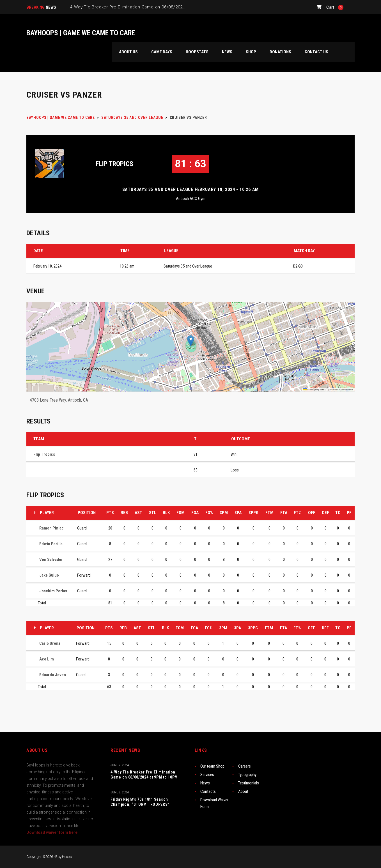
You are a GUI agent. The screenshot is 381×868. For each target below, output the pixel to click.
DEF (326, 513)
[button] (191, 341)
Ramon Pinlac (51, 528)
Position (87, 513)
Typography (247, 775)
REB (124, 513)
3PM (224, 513)
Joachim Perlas (53, 591)
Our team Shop (212, 766)
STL (153, 513)
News (205, 783)
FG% (209, 513)
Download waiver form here (52, 832)
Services (207, 775)
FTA (284, 513)
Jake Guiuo (49, 575)
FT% (298, 513)
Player (47, 513)
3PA (238, 513)
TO (338, 513)
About (243, 791)
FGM (181, 513)
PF (349, 513)
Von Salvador (51, 560)
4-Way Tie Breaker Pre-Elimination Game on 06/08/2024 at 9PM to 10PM (144, 775)
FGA (195, 513)
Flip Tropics (114, 164)
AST (138, 513)
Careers (245, 766)
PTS (110, 513)
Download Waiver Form (214, 803)
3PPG (253, 513)
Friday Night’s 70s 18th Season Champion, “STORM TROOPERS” (140, 802)
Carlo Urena (50, 643)
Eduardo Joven (53, 675)
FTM (269, 513)
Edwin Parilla (51, 544)
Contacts (208, 791)
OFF (312, 513)
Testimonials (249, 783)
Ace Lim (47, 659)
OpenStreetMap (334, 390)
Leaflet (308, 390)
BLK (166, 513)
